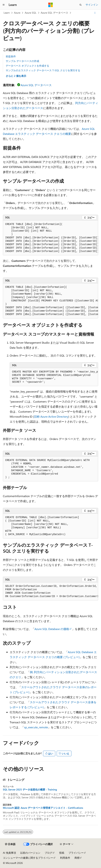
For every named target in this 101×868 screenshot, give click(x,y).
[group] (50, 238)
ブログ (48, 853)
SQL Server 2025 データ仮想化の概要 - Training (30, 790)
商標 (77, 858)
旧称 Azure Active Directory (51, 416)
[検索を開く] (81, 5)
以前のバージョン (30, 853)
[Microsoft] (51, 5)
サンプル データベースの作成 (22, 61)
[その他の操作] (95, 13)
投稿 (62, 853)
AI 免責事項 (9, 853)
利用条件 (65, 858)
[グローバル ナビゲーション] (4, 5)
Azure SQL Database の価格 (52, 629)
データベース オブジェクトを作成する (27, 66)
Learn (7, 13)
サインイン (92, 5)
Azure (17, 13)
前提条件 (11, 56)
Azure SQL (31, 13)
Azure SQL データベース (54, 13)
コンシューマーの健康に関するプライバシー (28, 858)
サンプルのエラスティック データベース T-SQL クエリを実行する (43, 70)
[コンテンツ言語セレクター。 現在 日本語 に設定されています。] (10, 844)
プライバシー (76, 853)
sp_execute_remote (36, 727)
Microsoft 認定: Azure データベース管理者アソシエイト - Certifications (43, 808)
